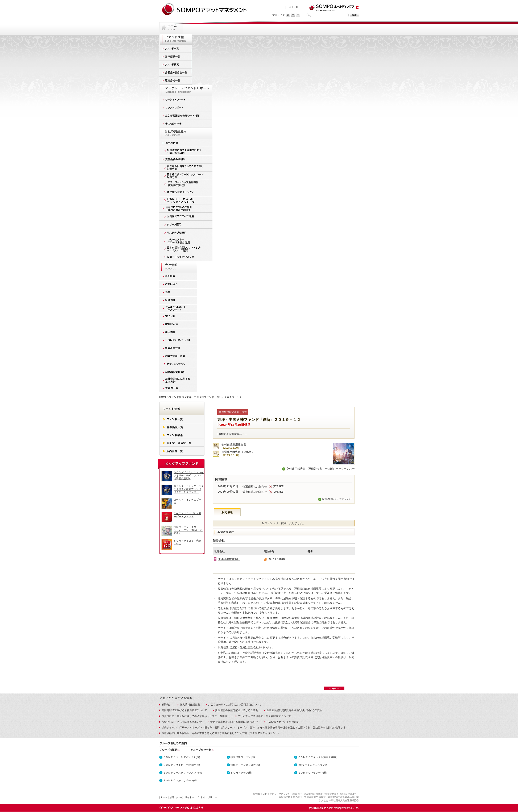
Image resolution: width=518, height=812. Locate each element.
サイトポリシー (209, 797)
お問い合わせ (176, 797)
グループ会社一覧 (201, 750)
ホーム (164, 797)
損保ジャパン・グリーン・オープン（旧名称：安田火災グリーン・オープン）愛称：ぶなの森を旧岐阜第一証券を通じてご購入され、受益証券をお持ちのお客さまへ (255, 728)
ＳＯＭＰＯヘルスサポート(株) (180, 780)
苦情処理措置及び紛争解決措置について (184, 710)
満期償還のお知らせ (257, 492)
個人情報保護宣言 (190, 705)
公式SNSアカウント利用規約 (283, 722)
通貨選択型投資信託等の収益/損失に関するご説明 (294, 710)
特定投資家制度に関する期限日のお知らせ (234, 722)
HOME (163, 397)
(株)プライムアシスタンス (313, 765)
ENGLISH (292, 7)
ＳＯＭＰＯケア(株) (241, 773)
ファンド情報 (177, 397)
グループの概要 (168, 750)
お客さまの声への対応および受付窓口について (235, 705)
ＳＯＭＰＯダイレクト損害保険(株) (318, 757)
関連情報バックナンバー (337, 499)
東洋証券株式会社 (229, 559)
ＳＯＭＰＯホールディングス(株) (182, 757)
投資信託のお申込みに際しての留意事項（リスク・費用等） (196, 716)
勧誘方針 (167, 705)
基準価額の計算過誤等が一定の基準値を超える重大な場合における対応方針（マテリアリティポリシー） (221, 733)
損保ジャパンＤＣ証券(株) (245, 765)
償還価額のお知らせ (257, 487)
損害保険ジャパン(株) (243, 757)
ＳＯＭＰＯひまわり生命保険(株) (182, 765)
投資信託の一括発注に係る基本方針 (182, 722)
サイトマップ (192, 797)
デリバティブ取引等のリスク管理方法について (264, 716)
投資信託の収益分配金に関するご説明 (237, 710)
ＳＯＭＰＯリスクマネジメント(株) (183, 773)
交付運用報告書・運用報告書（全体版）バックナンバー (321, 469)
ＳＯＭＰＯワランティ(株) (313, 773)
